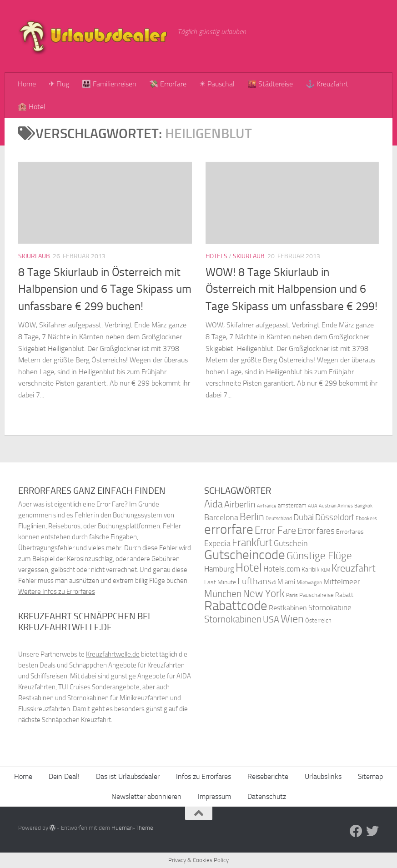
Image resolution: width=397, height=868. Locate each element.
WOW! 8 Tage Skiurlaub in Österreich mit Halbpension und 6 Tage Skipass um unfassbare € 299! (291, 289)
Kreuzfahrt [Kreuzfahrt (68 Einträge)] (354, 568)
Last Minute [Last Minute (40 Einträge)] (220, 582)
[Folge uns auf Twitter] (372, 831)
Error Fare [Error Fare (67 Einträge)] (275, 531)
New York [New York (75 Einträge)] (264, 593)
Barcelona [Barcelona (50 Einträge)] (221, 518)
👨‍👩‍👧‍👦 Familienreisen (109, 84)
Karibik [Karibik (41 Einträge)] (311, 569)
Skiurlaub (34, 256)
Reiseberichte (268, 776)
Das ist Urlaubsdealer (128, 776)
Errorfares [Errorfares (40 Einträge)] (350, 532)
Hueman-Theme (132, 828)
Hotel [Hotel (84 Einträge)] (249, 568)
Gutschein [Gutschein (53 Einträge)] (291, 543)
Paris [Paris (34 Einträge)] (292, 595)
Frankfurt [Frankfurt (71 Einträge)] (252, 543)
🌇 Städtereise (270, 84)
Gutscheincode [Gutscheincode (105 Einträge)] (245, 555)
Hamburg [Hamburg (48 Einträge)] (219, 569)
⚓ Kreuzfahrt (327, 84)
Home (27, 84)
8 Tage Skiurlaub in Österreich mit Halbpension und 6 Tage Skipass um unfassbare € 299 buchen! (105, 289)
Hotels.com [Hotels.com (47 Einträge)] (282, 569)
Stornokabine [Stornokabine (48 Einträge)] (330, 607)
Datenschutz (267, 796)
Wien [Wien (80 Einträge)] (292, 619)
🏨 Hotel (32, 107)
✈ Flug (59, 84)
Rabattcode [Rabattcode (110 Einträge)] (236, 606)
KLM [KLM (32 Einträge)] (326, 570)
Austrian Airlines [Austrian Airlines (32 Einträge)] (336, 506)
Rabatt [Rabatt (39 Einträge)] (344, 595)
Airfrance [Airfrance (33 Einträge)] (267, 506)
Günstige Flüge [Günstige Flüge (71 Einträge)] (319, 556)
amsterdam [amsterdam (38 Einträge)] (292, 505)
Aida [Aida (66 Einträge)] (214, 504)
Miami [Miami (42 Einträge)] (286, 582)
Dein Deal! (64, 776)
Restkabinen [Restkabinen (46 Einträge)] (288, 608)
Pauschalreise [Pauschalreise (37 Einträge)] (317, 595)
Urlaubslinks (323, 776)
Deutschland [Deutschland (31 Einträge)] (279, 519)
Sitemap (370, 776)
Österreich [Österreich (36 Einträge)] (318, 620)
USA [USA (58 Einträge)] (271, 620)
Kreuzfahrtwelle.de (113, 654)
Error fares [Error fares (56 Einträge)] (316, 531)
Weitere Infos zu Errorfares (57, 592)
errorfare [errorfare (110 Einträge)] (229, 529)
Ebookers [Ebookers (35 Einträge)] (366, 518)
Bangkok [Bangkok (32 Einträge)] (363, 506)
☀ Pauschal (217, 84)
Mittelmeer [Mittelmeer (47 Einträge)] (342, 582)
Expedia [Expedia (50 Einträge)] (217, 544)
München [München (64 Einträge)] (223, 594)
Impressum (214, 796)
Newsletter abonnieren (146, 796)
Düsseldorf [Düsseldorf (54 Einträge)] (335, 517)
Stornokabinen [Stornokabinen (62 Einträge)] (233, 619)
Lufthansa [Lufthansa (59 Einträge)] (257, 581)
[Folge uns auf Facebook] (356, 831)
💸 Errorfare (168, 84)
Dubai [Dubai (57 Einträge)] (304, 517)
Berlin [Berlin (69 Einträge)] (252, 517)
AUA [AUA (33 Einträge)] (313, 506)
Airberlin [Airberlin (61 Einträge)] (240, 504)
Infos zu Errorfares (204, 776)
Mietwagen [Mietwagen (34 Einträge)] (309, 582)
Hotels (216, 256)
